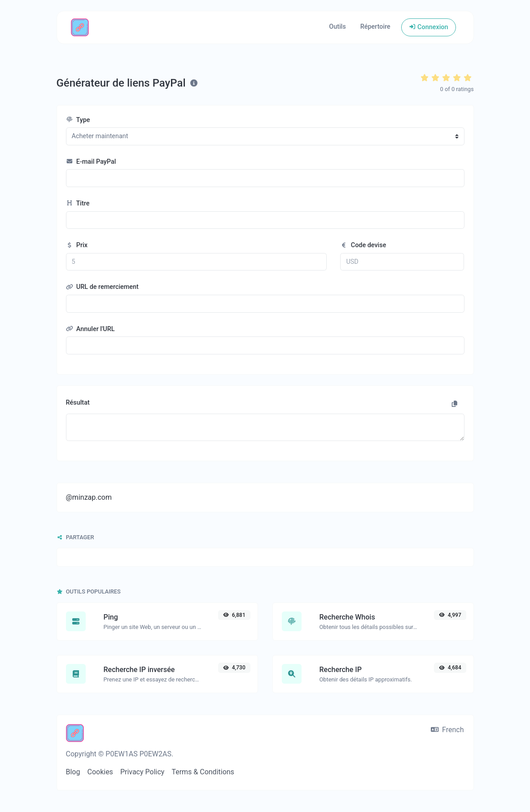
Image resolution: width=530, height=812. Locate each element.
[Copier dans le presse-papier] (455, 404)
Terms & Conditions (203, 772)
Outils (337, 27)
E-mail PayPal (91, 162)
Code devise (363, 245)
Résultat (78, 403)
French (447, 730)
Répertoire (375, 27)
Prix (77, 245)
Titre (78, 203)
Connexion (429, 27)
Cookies (100, 772)
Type (78, 120)
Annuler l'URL (90, 329)
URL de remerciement (102, 287)
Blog (73, 772)
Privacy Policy (142, 772)
